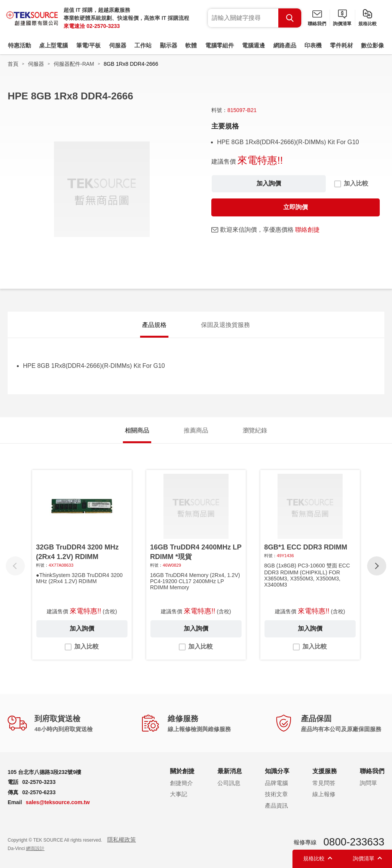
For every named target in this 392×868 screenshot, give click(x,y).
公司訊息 (229, 783)
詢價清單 (342, 24)
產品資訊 (276, 805)
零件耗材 (341, 45)
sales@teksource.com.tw (58, 802)
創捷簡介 (181, 783)
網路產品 (285, 45)
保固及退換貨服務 (225, 325)
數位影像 (372, 45)
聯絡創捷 (307, 230)
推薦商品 (196, 430)
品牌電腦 (276, 783)
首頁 (13, 64)
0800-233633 (354, 842)
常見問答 (324, 783)
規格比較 (367, 24)
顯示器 (169, 45)
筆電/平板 (88, 45)
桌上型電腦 (53, 45)
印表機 (313, 45)
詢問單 (368, 783)
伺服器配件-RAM (74, 64)
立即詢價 (296, 207)
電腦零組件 (220, 45)
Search (290, 18)
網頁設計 (35, 848)
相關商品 (137, 430)
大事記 (179, 794)
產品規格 (154, 325)
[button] (377, 566)
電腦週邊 (253, 45)
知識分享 (277, 771)
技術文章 (276, 794)
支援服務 (325, 771)
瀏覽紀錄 (255, 430)
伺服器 (118, 45)
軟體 (191, 45)
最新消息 (230, 771)
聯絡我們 (317, 24)
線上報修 (324, 794)
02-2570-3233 (103, 26)
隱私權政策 (122, 840)
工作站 (143, 45)
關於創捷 (182, 771)
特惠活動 (20, 45)
